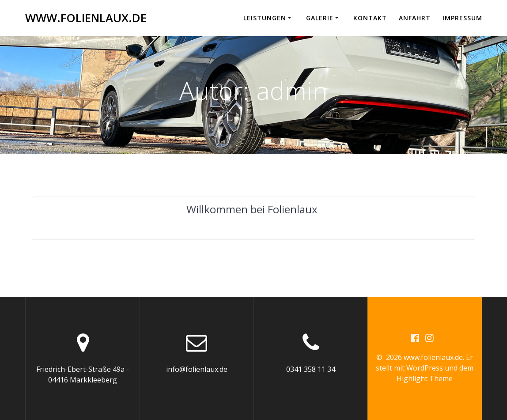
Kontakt (370, 18)
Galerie (320, 18)
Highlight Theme (425, 378)
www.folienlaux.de (86, 18)
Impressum (462, 18)
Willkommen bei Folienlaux (252, 209)
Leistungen (265, 18)
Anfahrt (415, 18)
